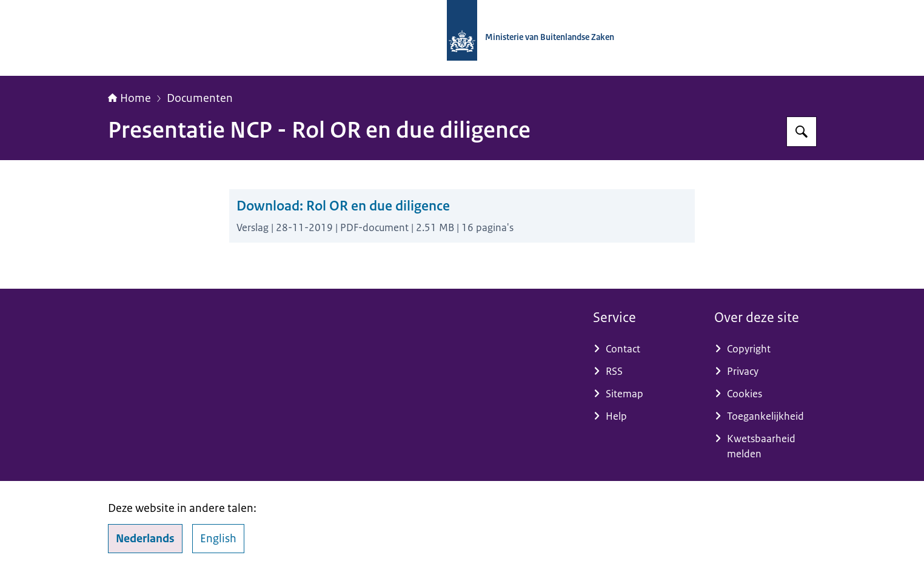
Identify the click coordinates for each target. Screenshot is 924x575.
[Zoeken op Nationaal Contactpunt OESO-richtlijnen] (802, 132)
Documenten (200, 98)
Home (129, 98)
